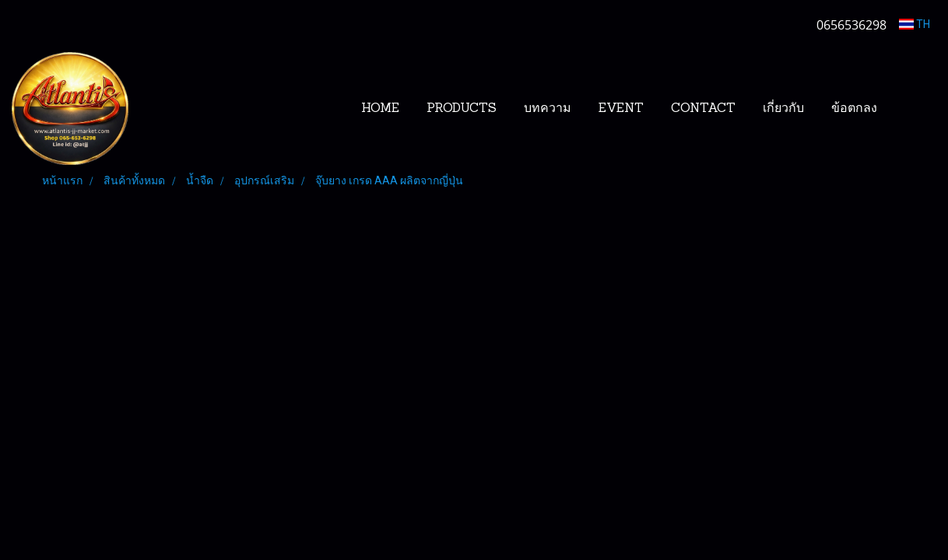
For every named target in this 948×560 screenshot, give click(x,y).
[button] (915, 109)
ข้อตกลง (854, 109)
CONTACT (703, 109)
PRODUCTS (462, 109)
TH (915, 24)
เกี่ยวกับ (783, 109)
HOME (380, 109)
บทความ (548, 109)
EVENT (621, 109)
